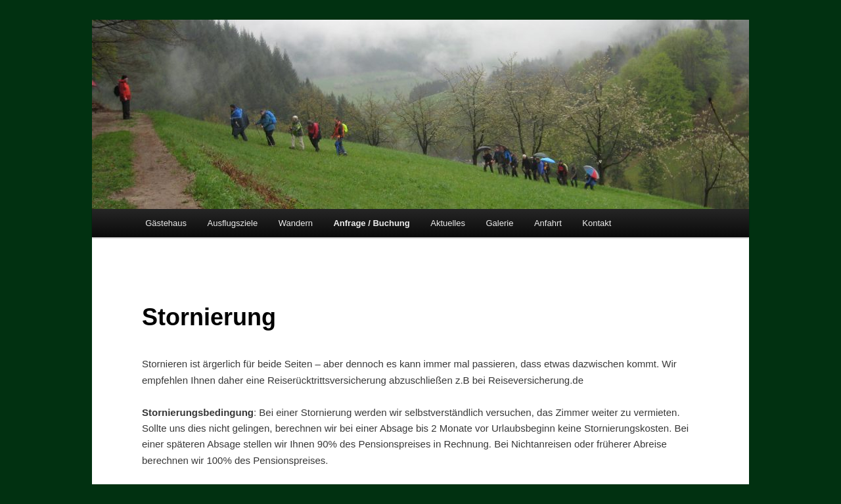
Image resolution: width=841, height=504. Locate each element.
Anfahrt (548, 223)
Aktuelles (448, 223)
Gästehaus (166, 223)
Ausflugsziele (233, 223)
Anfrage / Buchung (371, 223)
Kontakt (597, 223)
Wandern (296, 223)
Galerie (499, 223)
